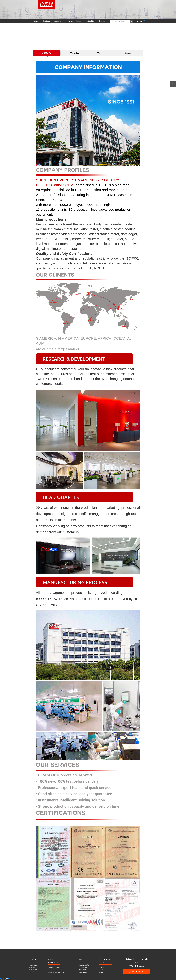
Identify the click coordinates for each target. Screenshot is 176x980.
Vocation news (83, 967)
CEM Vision (74, 53)
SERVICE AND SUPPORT (106, 960)
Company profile (84, 965)
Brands (102, 21)
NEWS (82, 960)
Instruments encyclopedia (83, 970)
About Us (91, 21)
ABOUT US (34, 960)
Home (35, 21)
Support (102, 972)
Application (58, 21)
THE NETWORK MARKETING (55, 960)
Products (47, 21)
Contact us (129, 53)
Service (102, 968)
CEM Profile (47, 53)
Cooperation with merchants (56, 970)
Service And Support (74, 21)
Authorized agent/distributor (56, 972)
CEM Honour (102, 53)
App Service (103, 970)
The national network (54, 968)
